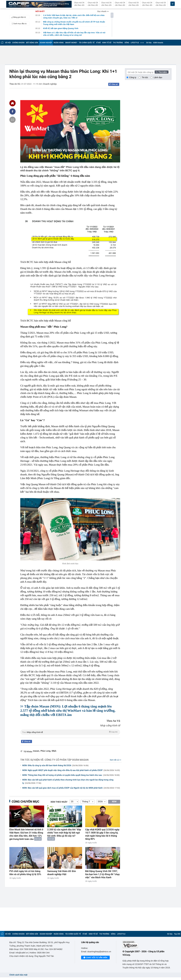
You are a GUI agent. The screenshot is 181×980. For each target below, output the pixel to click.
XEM (114, 802)
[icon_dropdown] (173, 4)
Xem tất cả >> (116, 760)
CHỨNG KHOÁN (18, 43)
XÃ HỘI (8, 43)
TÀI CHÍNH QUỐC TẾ (87, 43)
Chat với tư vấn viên (95, 958)
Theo (70, 732)
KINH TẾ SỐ (107, 43)
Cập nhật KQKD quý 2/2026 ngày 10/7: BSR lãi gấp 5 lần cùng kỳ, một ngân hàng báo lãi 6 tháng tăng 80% (102, 834)
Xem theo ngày (59, 802)
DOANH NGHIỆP (46, 43)
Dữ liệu (149, 43)
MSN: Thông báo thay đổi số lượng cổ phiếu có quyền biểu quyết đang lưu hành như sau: (71, 775)
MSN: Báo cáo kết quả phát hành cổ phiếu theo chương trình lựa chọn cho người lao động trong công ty (68, 782)
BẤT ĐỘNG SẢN (32, 43)
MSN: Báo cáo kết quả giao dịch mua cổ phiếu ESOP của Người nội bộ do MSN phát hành (71, 788)
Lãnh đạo (158, 77)
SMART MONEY (71, 43)
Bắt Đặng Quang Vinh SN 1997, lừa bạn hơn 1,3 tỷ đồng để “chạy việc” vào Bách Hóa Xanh (102, 874)
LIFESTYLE (135, 43)
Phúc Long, (46, 751)
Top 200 (177, 934)
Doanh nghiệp (50, 84)
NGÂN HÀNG (59, 43)
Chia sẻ (115, 84)
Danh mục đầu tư (18, 24)
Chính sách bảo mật (18, 975)
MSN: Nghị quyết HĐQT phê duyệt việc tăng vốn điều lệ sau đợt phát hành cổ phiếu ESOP (71, 770)
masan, (36, 751)
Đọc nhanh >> (103, 11)
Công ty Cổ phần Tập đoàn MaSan (67, 760)
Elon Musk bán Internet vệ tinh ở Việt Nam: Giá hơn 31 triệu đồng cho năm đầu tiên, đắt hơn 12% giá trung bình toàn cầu (26, 834)
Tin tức (145, 77)
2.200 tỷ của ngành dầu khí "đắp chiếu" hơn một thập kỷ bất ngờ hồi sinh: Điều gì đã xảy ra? (64, 833)
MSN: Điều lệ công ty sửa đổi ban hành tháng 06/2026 (55, 766)
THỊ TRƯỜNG (118, 43)
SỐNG (127, 43)
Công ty (133, 77)
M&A (54, 751)
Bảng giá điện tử (18, 17)
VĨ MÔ (98, 43)
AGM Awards (158, 43)
